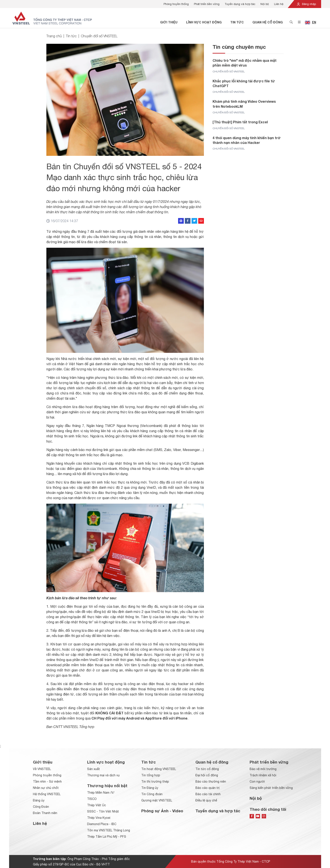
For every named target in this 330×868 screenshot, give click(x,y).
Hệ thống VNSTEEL (47, 794)
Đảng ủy (39, 800)
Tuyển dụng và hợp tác (240, 4)
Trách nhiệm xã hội (263, 775)
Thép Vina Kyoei (99, 818)
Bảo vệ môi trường (263, 769)
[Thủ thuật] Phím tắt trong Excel (240, 122)
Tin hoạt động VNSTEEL (159, 769)
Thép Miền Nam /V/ (101, 793)
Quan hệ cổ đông (268, 22)
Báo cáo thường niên (211, 782)
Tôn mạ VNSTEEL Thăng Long (109, 830)
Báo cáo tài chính (208, 794)
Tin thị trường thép (155, 782)
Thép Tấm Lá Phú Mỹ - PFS (107, 837)
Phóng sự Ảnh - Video (162, 811)
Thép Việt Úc (97, 805)
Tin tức (237, 22)
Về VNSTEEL (42, 769)
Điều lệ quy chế (206, 800)
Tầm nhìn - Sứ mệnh (47, 782)
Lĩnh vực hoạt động (204, 22)
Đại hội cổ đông (207, 775)
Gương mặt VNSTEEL (157, 800)
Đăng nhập (306, 4)
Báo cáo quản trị (207, 788)
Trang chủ (54, 36)
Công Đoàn (41, 807)
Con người (257, 782)
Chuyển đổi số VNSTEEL (99, 36)
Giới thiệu (169, 22)
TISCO (92, 799)
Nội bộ (265, 4)
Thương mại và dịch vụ (103, 775)
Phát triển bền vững (207, 4)
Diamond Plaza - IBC (102, 824)
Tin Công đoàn (152, 794)
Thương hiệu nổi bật (107, 786)
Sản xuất (93, 769)
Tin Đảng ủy (150, 788)
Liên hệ (279, 4)
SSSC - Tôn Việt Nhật (103, 811)
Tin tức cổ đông (207, 769)
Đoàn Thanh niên (45, 813)
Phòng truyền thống (176, 4)
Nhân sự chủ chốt (46, 788)
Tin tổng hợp (151, 775)
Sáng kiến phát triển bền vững (271, 788)
